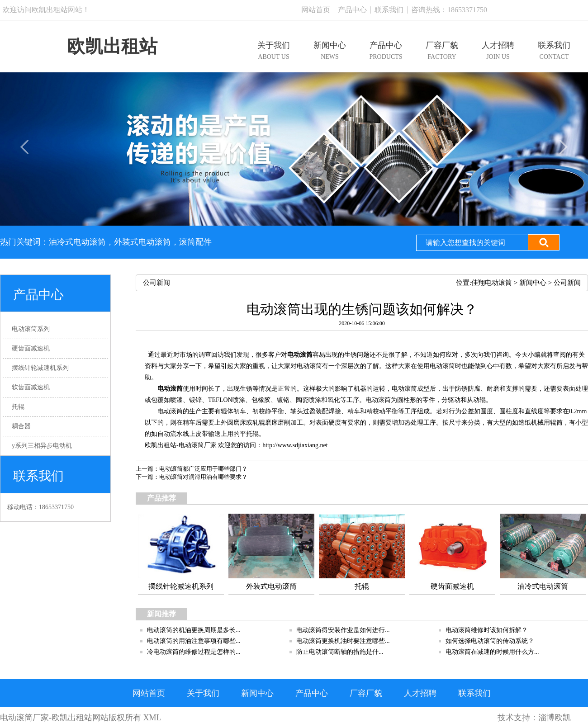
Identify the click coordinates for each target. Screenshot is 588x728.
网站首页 (316, 10)
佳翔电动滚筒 (492, 283)
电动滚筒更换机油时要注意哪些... (343, 641)
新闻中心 (533, 283)
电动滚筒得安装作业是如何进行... (343, 630)
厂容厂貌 (366, 693)
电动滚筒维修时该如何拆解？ (487, 630)
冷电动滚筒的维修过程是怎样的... (194, 652)
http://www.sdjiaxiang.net (295, 445)
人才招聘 (420, 693)
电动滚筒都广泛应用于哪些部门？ (203, 469)
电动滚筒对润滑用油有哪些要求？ (203, 477)
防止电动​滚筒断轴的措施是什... (340, 652)
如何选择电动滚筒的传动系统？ (490, 641)
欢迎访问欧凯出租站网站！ (46, 10)
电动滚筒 (300, 355)
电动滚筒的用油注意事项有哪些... (194, 641)
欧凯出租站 (112, 46)
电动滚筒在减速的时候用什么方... (492, 652)
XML (152, 718)
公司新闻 (567, 283)
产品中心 (352, 10)
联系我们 (389, 10)
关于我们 (203, 693)
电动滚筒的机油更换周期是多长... (194, 630)
